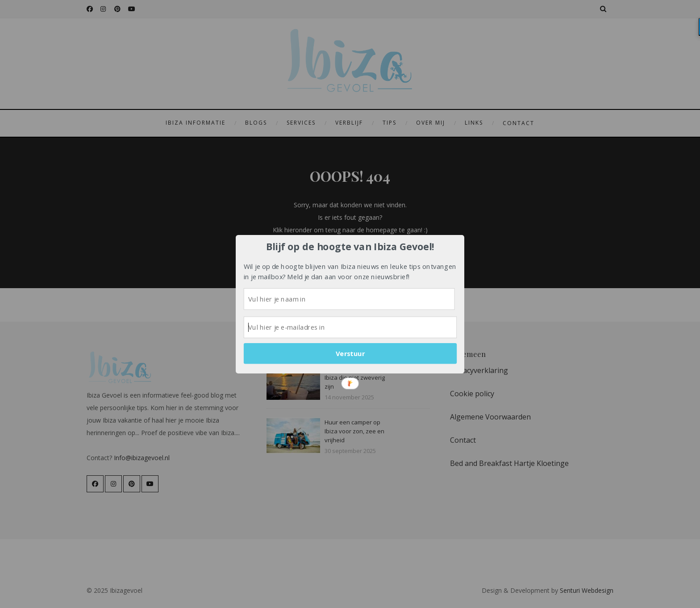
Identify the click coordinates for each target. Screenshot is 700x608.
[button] (350, 246)
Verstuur (350, 353)
